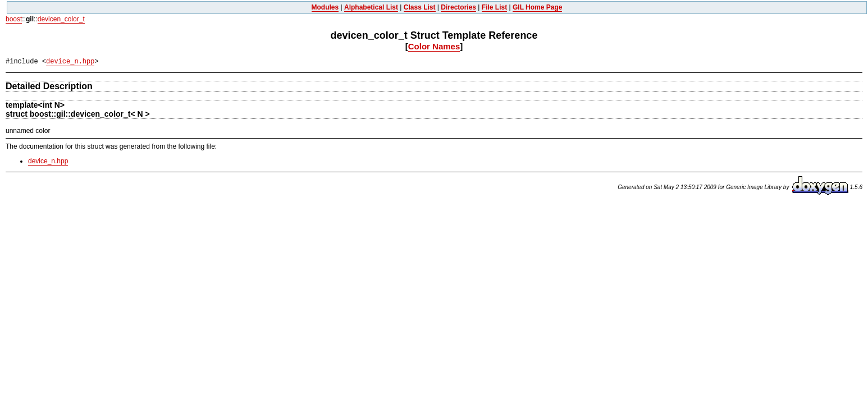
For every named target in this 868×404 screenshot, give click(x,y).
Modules (325, 7)
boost (14, 19)
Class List (420, 7)
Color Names (434, 46)
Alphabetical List (371, 7)
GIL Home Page (537, 7)
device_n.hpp (70, 62)
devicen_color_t (61, 19)
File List (494, 7)
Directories (458, 7)
